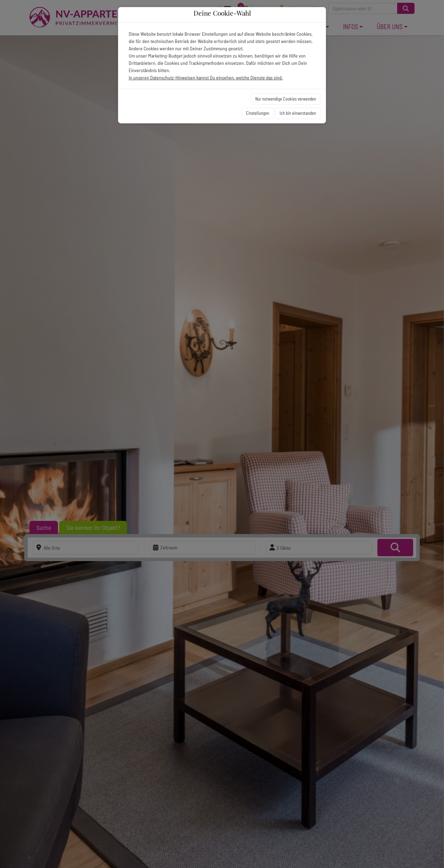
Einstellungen (258, 113)
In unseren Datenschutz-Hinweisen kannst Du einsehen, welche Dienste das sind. (206, 78)
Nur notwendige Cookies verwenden (286, 99)
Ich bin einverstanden (298, 113)
